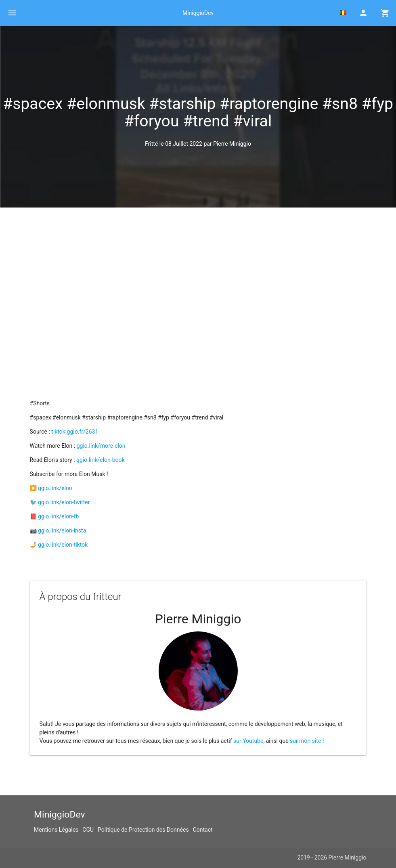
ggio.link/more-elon (101, 446)
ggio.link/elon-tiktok (63, 545)
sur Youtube (248, 741)
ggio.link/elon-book (101, 460)
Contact (203, 830)
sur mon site (305, 741)
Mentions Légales (56, 830)
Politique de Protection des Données (143, 830)
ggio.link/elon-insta (62, 530)
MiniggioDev (198, 13)
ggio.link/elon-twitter (64, 502)
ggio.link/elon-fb (58, 516)
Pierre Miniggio (232, 144)
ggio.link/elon (55, 488)
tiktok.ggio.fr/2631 (75, 432)
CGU (88, 830)
